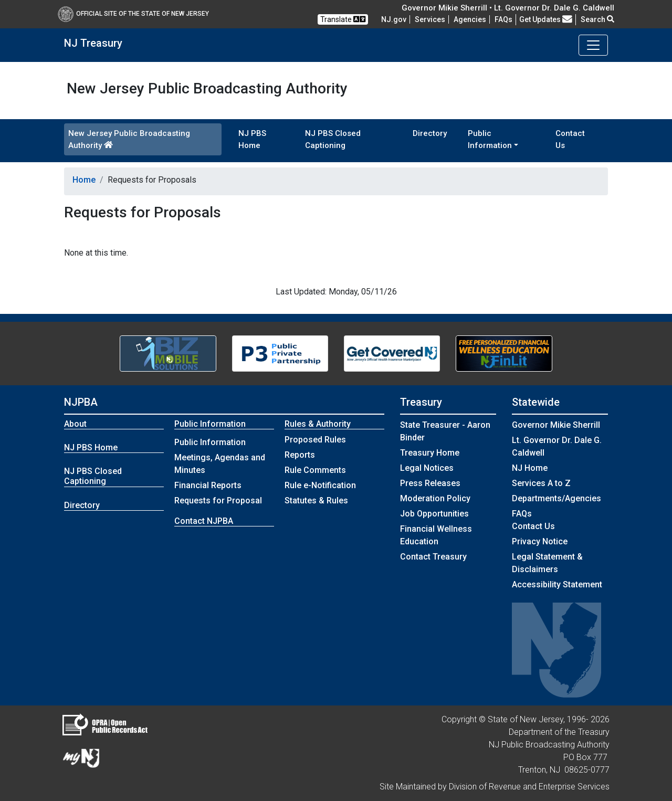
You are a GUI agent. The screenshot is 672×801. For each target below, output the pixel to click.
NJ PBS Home (252, 139)
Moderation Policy (435, 498)
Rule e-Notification (320, 485)
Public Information (210, 442)
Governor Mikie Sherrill (556, 425)
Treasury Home (430, 453)
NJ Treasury (93, 43)
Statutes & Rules (316, 500)
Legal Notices (427, 468)
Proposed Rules (315, 440)
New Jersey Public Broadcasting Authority (129, 139)
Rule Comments (315, 470)
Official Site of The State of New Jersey (133, 14)
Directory (430, 133)
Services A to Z (541, 483)
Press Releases (430, 483)
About (75, 424)
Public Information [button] (490, 139)
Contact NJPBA (204, 521)
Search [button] (597, 19)
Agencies (470, 19)
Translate (343, 19)
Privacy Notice (540, 541)
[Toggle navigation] (593, 45)
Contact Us (570, 139)
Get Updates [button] (546, 19)
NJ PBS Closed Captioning (333, 139)
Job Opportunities (434, 514)
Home (84, 180)
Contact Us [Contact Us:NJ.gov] (533, 526)
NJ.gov (394, 19)
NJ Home (530, 468)
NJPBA (81, 402)
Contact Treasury (433, 557)
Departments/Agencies (556, 498)
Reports (300, 455)
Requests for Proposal (218, 500)
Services (430, 19)
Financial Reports (208, 485)
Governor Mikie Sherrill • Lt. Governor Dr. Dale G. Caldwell (508, 8)
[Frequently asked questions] (503, 19)
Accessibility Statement (557, 584)
